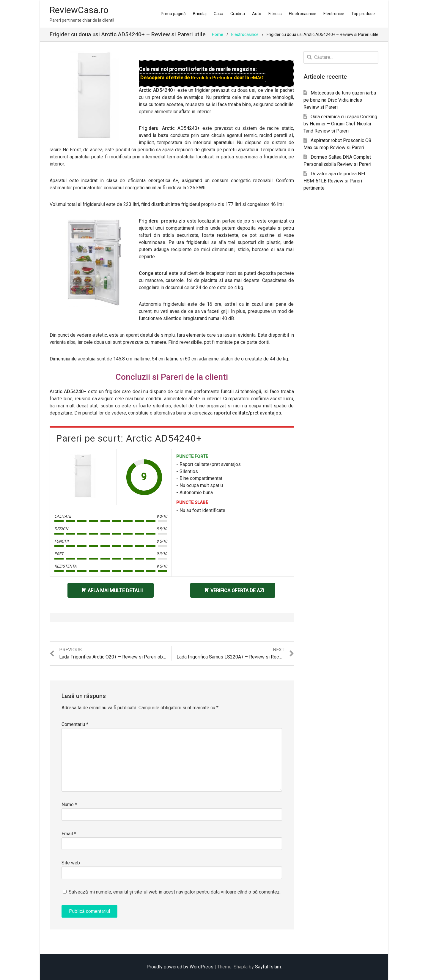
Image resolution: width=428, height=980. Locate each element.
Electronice (334, 14)
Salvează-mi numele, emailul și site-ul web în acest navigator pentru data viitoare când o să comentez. (175, 892)
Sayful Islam (268, 967)
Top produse (363, 14)
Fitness (275, 14)
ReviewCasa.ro (79, 10)
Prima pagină (173, 14)
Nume (69, 805)
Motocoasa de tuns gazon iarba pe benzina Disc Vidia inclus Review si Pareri (340, 100)
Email (69, 834)
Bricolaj (200, 14)
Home (218, 34)
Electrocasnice (303, 14)
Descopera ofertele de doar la (202, 78)
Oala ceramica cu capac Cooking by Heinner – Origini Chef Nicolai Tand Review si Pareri (340, 124)
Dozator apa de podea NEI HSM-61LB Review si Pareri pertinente (334, 181)
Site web (71, 863)
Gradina (238, 14)
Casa (218, 14)
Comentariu (75, 724)
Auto (257, 14)
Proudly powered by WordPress (180, 967)
